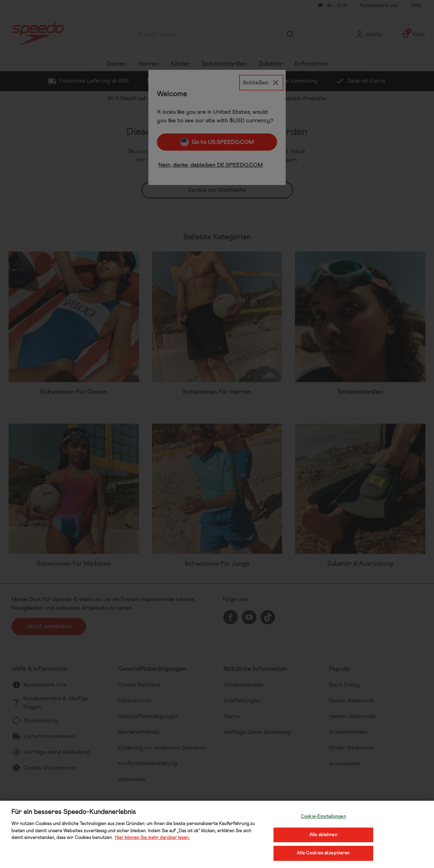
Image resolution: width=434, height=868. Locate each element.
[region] (217, 834)
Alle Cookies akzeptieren (323, 853)
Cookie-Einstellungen (323, 817)
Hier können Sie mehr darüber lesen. (152, 838)
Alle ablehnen (323, 835)
